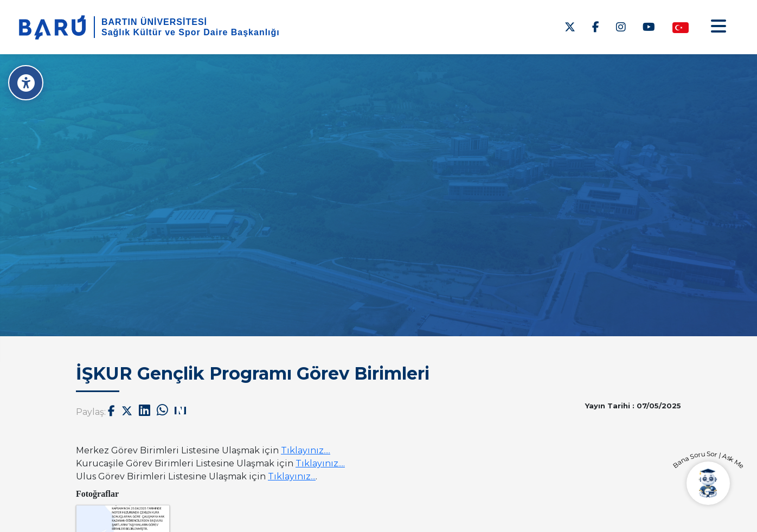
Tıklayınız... (292, 476)
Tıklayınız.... (306, 450)
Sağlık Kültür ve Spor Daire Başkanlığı (191, 32)
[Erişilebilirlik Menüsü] (26, 83)
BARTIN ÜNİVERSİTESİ (154, 22)
